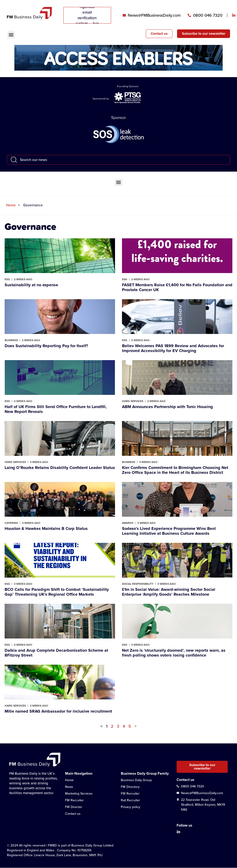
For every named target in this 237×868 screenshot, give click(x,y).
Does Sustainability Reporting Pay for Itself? (46, 346)
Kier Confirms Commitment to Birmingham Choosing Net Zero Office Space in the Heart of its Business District (175, 470)
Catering (11, 523)
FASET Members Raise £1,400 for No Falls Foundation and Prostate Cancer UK (177, 287)
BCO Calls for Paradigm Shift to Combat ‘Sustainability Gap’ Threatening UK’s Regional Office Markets (57, 592)
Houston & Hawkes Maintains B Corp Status (46, 528)
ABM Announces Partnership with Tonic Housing (167, 407)
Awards (128, 523)
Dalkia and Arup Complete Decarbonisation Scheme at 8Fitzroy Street (56, 653)
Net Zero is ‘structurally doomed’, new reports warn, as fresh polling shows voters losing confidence (174, 653)
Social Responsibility (138, 584)
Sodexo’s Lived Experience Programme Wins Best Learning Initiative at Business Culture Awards (169, 531)
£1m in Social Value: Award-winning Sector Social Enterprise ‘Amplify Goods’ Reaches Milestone (169, 592)
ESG (7, 279)
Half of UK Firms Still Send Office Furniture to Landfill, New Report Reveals (56, 409)
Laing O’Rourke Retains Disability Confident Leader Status (60, 468)
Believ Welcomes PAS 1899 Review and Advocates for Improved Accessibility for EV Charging (173, 348)
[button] (11, 35)
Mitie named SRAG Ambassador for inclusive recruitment (58, 711)
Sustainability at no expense (31, 285)
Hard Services (133, 401)
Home (11, 205)
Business (11, 340)
